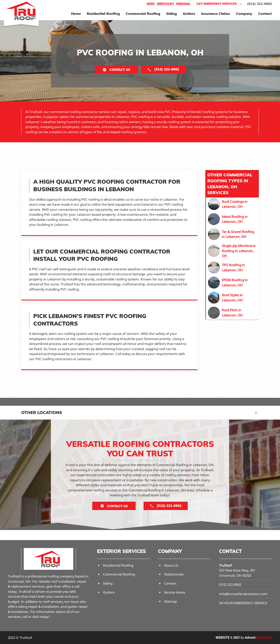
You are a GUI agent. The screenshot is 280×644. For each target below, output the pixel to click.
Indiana (183, 4)
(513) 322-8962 (260, 4)
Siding (171, 14)
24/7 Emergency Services (220, 4)
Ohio (151, 4)
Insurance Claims (216, 14)
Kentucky (165, 4)
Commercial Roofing (143, 14)
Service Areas (175, 592)
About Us (171, 565)
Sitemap (170, 601)
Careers (170, 583)
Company (244, 14)
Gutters (189, 14)
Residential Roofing (103, 14)
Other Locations (42, 412)
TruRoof (225, 565)
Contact (265, 14)
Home (76, 14)
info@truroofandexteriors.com (243, 594)
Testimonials (174, 574)
